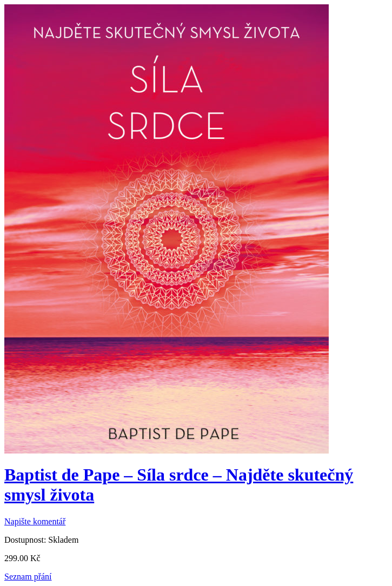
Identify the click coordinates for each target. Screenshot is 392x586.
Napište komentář (35, 521)
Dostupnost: (25, 540)
